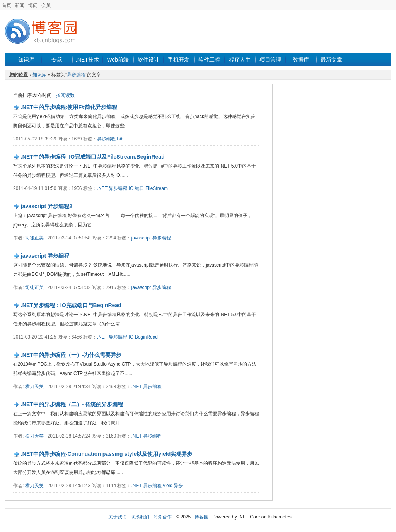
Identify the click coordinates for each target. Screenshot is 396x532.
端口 (140, 188)
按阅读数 (65, 95)
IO (131, 188)
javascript (141, 238)
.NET (102, 188)
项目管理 (270, 60)
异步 (178, 486)
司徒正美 (34, 238)
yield (168, 486)
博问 (33, 5)
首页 (7, 5)
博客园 (201, 517)
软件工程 (209, 60)
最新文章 (331, 60)
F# (119, 139)
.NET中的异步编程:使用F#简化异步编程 (69, 107)
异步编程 (76, 75)
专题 (57, 60)
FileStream (157, 188)
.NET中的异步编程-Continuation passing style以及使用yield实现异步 (107, 454)
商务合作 (162, 517)
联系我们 (140, 517)
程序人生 (240, 60)
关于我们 (118, 517)
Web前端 (118, 60)
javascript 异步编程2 (47, 206)
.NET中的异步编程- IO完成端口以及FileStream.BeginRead (93, 157)
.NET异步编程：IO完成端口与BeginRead (71, 305)
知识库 (26, 60)
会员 (46, 5)
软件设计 (148, 60)
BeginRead (146, 337)
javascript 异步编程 (45, 256)
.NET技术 (87, 60)
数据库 (301, 60)
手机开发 (179, 60)
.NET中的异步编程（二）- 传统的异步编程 (72, 404)
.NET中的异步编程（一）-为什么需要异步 (71, 355)
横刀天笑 (34, 387)
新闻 (20, 5)
